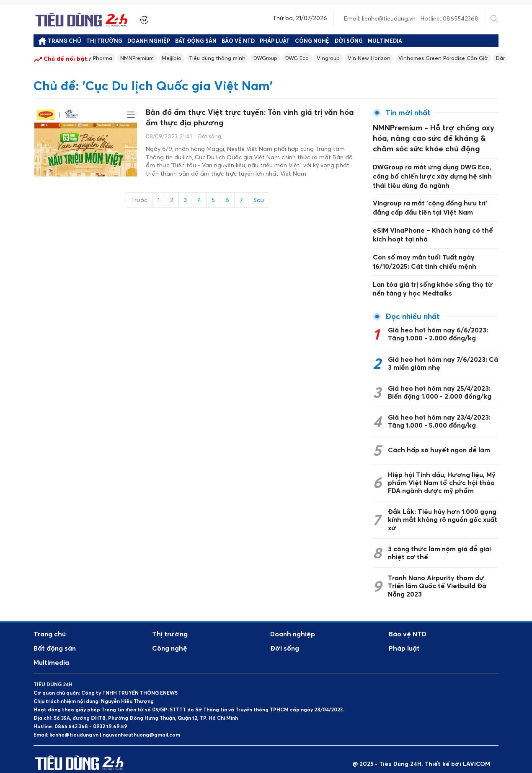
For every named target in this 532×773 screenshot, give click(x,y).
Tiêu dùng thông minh (236, 58)
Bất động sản (196, 41)
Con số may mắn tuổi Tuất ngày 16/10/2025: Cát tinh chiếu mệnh (425, 254)
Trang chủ (60, 41)
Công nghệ (312, 41)
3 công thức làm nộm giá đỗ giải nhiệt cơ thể (439, 544)
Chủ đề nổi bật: (61, 59)
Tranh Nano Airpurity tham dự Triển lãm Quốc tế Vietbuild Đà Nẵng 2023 (437, 577)
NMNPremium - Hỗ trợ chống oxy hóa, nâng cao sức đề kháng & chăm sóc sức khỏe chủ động (433, 136)
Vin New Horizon (399, 58)
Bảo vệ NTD (238, 41)
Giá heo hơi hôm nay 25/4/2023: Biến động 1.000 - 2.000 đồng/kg (440, 383)
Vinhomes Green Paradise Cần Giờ (478, 58)
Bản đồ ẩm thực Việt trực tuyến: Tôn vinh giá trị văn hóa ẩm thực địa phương (249, 120)
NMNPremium (150, 58)
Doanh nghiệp (149, 41)
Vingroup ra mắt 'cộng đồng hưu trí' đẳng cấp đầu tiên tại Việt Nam (430, 202)
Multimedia (385, 41)
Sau (259, 204)
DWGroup (288, 58)
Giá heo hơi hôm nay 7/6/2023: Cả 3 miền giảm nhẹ (443, 354)
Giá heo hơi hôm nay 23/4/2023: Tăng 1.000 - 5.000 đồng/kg (439, 412)
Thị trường (104, 41)
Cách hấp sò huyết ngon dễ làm (439, 441)
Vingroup (356, 58)
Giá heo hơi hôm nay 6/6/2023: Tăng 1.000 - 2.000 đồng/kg (438, 325)
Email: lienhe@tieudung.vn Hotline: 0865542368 (411, 18)
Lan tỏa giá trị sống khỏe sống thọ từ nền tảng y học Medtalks (433, 281)
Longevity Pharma (97, 58)
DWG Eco (322, 58)
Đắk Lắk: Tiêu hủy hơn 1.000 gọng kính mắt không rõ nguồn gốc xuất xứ (443, 511)
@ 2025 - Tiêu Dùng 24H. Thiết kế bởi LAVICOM (421, 755)
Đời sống (349, 41)
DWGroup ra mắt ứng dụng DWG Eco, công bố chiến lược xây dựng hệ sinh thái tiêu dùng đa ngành (432, 171)
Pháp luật (275, 41)
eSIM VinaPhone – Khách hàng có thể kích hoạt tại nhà (433, 228)
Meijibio (187, 58)
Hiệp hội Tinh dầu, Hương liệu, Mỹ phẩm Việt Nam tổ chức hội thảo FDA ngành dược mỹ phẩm (442, 474)
